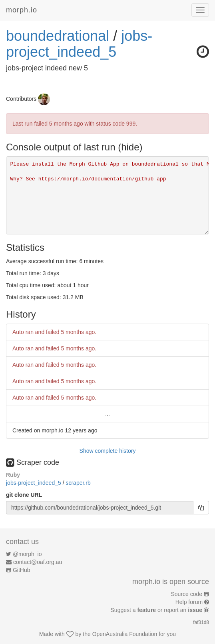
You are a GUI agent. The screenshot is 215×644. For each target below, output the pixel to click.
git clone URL (24, 495)
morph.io (22, 10)
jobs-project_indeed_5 (79, 44)
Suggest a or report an (157, 610)
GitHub (22, 570)
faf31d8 (201, 622)
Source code (187, 594)
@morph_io (27, 554)
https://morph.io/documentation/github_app (102, 179)
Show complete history (108, 451)
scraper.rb (78, 483)
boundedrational (58, 36)
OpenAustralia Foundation (125, 634)
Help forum (189, 602)
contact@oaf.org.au (38, 562)
